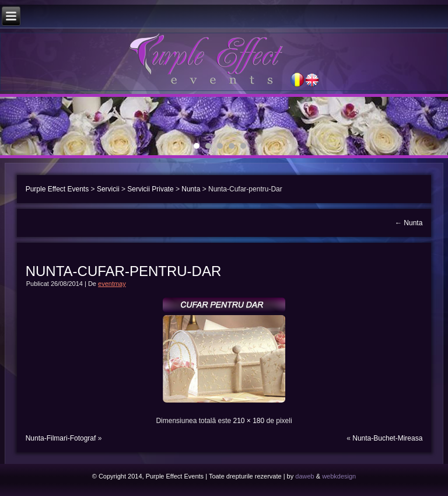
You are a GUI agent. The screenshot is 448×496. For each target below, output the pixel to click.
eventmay (112, 284)
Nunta (191, 189)
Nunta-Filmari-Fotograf (61, 438)
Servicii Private (150, 189)
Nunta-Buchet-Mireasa (387, 438)
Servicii (108, 189)
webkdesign (339, 476)
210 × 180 (249, 421)
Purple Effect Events (57, 189)
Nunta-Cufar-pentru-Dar (124, 271)
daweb (304, 476)
